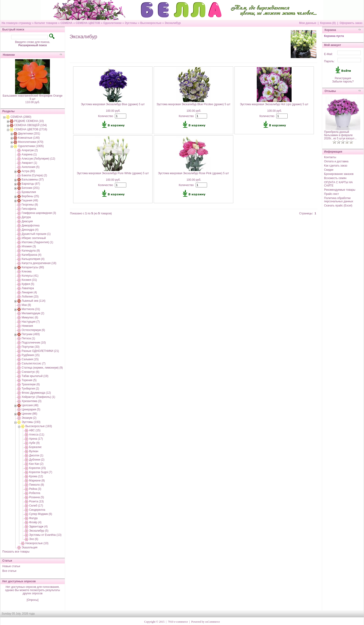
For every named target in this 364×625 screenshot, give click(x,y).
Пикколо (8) (36, 485)
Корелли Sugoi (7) (41, 472)
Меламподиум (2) (33, 313)
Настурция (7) (31, 322)
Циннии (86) (29, 414)
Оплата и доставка (336, 161)
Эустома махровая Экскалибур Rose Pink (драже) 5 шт (193, 173)
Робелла (35, 493)
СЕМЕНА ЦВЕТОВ (88, 23)
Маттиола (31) (31, 309)
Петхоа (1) (28, 338)
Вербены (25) (30, 196)
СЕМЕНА (66, 23)
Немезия (27, 326)
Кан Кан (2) (36, 464)
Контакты (330, 157)
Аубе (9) (34, 443)
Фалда (33, 518)
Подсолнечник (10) (34, 343)
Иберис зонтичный (34, 238)
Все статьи (9, 571)
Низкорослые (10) (37, 543)
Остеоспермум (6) (33, 330)
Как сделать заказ (336, 166)
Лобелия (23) (30, 297)
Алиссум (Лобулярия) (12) (38, 159)
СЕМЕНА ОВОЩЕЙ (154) (30, 125)
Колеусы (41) (30, 276)
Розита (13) (36, 501)
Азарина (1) (29, 154)
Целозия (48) (30, 405)
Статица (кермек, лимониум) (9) (42, 368)
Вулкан (34, 451)
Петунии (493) (31, 334)
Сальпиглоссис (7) (34, 363)
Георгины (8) (30, 205)
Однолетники (112, 23)
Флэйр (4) (35, 522)
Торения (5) (29, 380)
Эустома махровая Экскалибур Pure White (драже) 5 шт (113, 173)
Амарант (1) (29, 163)
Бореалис (35, 447)
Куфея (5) (28, 284)
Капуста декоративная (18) (39, 263)
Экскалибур (173, 23)
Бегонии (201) (31, 188)
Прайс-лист (331, 194)
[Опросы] (32, 600)
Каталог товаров (46, 23)
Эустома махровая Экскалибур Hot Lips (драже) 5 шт (274, 104)
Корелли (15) (37, 468)
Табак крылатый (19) (35, 376)
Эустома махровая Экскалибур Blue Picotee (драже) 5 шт (193, 104)
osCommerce (213, 622)
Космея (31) (29, 280)
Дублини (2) (37, 460)
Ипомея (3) (29, 246)
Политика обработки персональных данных (339, 200)
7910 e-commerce (178, 622)
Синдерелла (37, 510)
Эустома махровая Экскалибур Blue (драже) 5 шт (113, 104)
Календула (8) (31, 251)
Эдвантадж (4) (38, 527)
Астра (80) (28, 171)
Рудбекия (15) (31, 355)
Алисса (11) (37, 435)
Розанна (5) (36, 497)
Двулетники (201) (29, 134)
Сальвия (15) (30, 359)
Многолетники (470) (31, 142)
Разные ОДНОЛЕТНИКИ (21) (40, 351)
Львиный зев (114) (33, 301)
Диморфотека (31, 226)
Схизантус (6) (30, 372)
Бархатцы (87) (31, 184)
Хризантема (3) (31, 401)
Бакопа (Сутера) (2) (34, 175)
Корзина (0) (328, 23)
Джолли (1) (36, 455)
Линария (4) (29, 292)
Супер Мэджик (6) (41, 514)
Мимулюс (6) (30, 317)
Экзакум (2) (29, 418)
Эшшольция (29, 547)
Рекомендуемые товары (340, 190)
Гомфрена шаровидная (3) (39, 213)
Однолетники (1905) (31, 146)
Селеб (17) (36, 506)
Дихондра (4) (30, 230)
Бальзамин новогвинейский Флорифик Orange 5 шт (32, 97)
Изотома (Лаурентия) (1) (37, 242)
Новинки (9, 55)
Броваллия (29, 192)
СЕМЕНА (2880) (21, 117)
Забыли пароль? (343, 82)
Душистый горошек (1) (36, 234)
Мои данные (308, 23)
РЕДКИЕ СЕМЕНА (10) (29, 121)
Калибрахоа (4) (31, 255)
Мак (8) (26, 305)
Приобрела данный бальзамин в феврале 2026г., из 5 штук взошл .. (340, 135)
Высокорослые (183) (39, 426)
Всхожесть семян (335, 178)
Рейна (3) (35, 489)
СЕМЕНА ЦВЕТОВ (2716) (31, 129)
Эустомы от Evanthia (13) (45, 535)
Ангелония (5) (31, 167)
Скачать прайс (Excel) (338, 206)
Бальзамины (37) (33, 180)
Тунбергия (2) (30, 389)
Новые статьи (11, 566)
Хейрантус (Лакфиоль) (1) (38, 397)
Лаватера (28, 288)
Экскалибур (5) (39, 531)
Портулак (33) (31, 347)
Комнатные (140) (29, 138)
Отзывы (330, 91)
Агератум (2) (30, 150)
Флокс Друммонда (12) (36, 393)
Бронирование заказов (339, 174)
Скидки (329, 170)
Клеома (26, 272)
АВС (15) (35, 430)
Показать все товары (16, 552)
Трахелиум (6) (31, 384)
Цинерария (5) (31, 409)
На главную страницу (16, 23)
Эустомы (131, 23)
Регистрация (343, 78)
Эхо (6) (34, 539)
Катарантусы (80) (33, 267)
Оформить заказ (351, 23)
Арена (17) (36, 439)
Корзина (330, 30)
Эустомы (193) (31, 422)
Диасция (27, 221)
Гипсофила (29, 209)
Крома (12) (36, 476)
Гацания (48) (30, 200)
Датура (26, 217)
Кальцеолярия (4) (33, 259)
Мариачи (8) (37, 481)
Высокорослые (151, 23)
